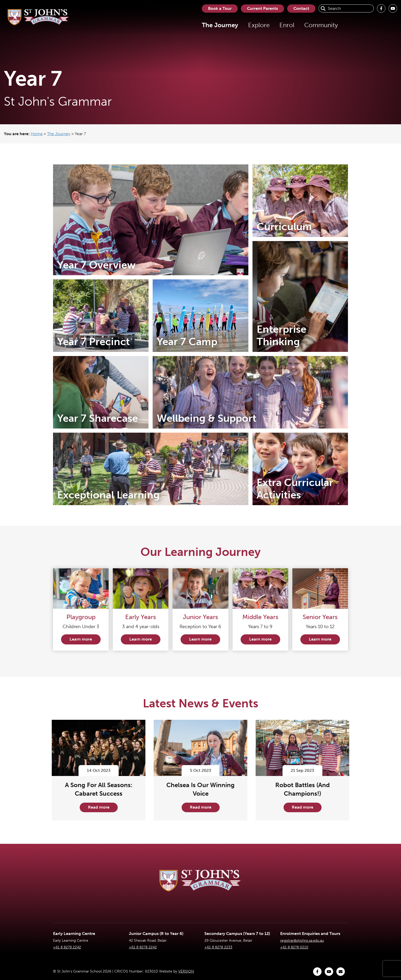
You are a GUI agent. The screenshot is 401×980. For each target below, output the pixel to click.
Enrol (287, 25)
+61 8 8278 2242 (67, 947)
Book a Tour (220, 8)
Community (321, 25)
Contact (301, 8)
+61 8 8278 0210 (294, 947)
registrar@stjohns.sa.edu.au (302, 941)
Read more (99, 807)
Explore (259, 25)
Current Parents (262, 8)
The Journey (220, 25)
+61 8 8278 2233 (218, 947)
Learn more (81, 639)
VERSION (186, 971)
